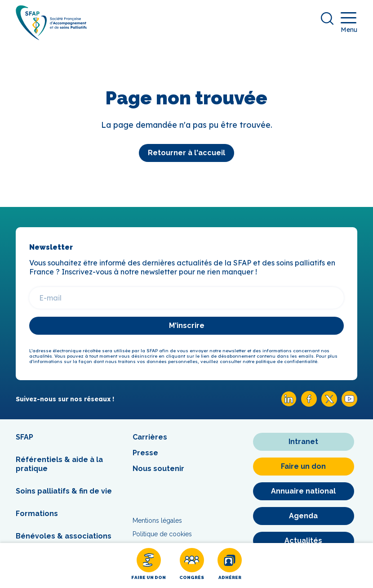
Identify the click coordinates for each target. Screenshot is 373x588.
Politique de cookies (162, 534)
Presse (145, 453)
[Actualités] (304, 541)
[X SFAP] (329, 404)
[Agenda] (304, 516)
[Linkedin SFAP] (289, 404)
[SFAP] (51, 37)
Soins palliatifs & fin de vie (64, 491)
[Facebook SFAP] (309, 404)
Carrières (150, 437)
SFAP (24, 437)
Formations (37, 514)
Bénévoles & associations (64, 536)
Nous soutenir (158, 469)
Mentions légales (157, 521)
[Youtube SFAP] (349, 404)
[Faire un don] (149, 566)
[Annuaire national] (304, 491)
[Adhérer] (230, 566)
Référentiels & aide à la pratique (59, 464)
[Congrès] (192, 566)
